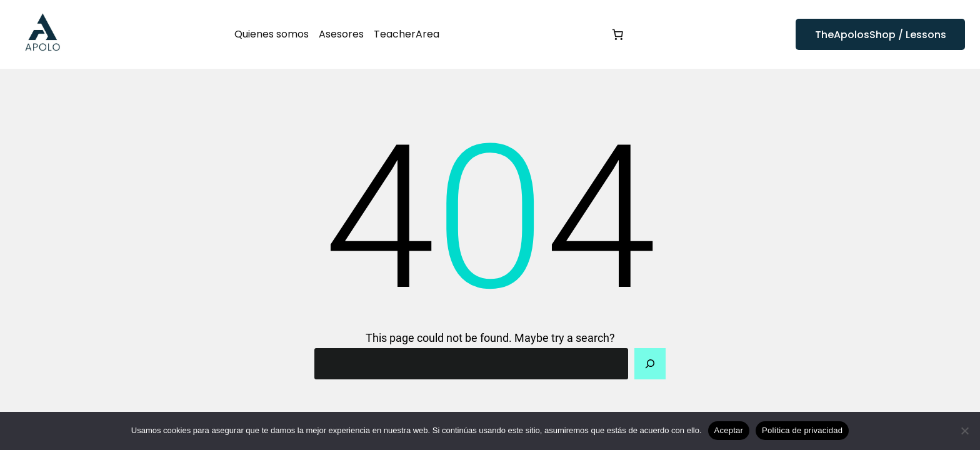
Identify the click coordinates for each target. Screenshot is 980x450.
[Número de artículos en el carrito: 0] (617, 34)
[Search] (650, 364)
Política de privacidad (802, 430)
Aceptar (729, 430)
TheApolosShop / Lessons (881, 35)
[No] (964, 431)
